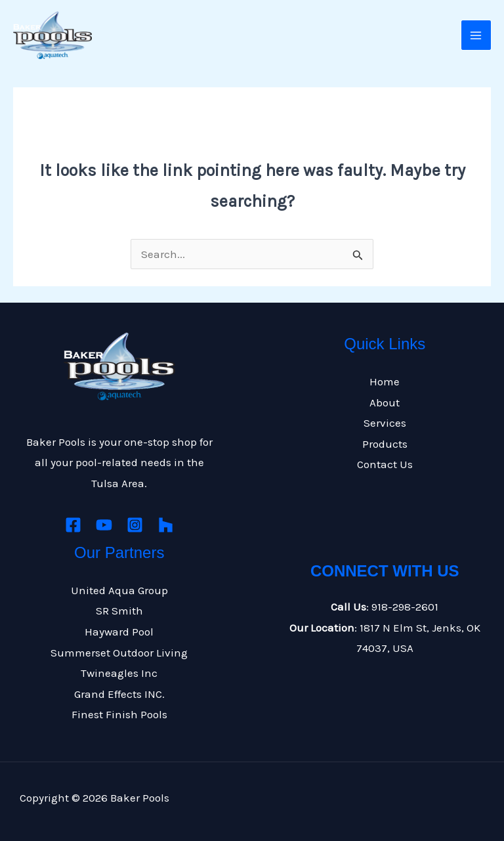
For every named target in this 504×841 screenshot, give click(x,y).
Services (385, 423)
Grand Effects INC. (119, 694)
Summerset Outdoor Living (119, 653)
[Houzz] (166, 525)
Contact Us (385, 464)
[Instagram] (135, 525)
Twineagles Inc (119, 673)
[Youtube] (104, 525)
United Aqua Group (119, 590)
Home (385, 381)
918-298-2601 (405, 607)
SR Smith (119, 611)
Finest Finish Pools (119, 714)
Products (385, 444)
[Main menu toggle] (476, 35)
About (385, 402)
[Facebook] (73, 525)
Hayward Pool (119, 632)
